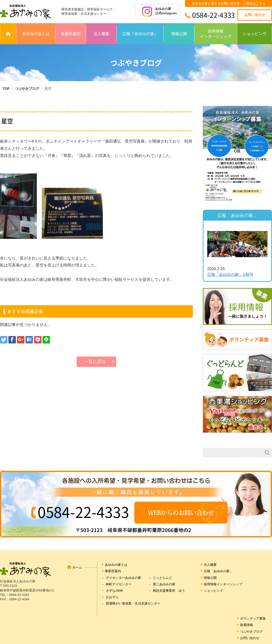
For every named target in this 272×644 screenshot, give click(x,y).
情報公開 (179, 34)
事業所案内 (71, 34)
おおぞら (112, 597)
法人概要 (101, 34)
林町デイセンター (119, 584)
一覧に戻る (95, 361)
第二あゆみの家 (164, 584)
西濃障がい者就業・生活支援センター (133, 603)
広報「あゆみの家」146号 (230, 275)
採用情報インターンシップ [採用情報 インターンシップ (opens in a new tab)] (215, 34)
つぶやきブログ (27, 89)
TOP (6, 89)
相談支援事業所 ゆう (169, 591)
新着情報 (247, 625)
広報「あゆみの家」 (140, 34)
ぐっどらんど (162, 578)
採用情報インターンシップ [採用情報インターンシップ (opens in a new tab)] (223, 584)
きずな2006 (114, 591)
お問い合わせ (255, 15)
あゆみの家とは (36, 34)
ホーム (77, 567)
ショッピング (254, 34)
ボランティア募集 (253, 618)
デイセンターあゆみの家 (124, 578)
